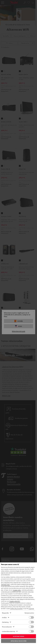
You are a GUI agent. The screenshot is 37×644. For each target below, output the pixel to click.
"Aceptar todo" (17, 590)
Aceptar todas (19, 636)
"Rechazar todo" (5, 584)
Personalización (7, 627)
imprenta (31, 608)
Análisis (4, 617)
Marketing (5, 622)
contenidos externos (9, 631)
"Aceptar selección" (15, 601)
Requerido (5, 613)
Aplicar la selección (18, 641)
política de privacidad (16, 608)
